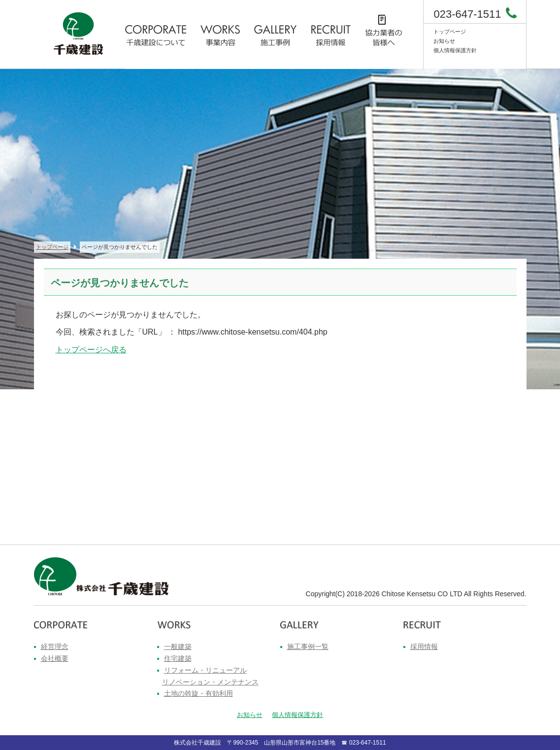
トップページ (450, 32)
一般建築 (178, 647)
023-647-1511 (467, 14)
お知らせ (444, 41)
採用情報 (424, 647)
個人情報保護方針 (455, 50)
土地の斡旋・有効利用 (198, 693)
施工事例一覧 (308, 647)
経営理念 (55, 647)
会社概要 (55, 658)
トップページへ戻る (91, 350)
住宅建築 (178, 658)
